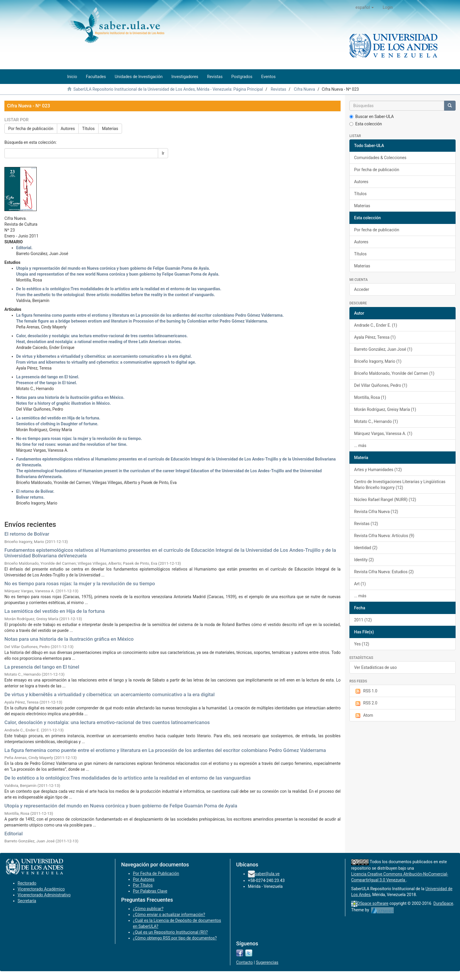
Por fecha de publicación (31, 129)
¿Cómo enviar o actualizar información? (169, 915)
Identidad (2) (366, 548)
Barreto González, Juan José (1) (383, 349)
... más (360, 446)
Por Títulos (143, 885)
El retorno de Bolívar (27, 534)
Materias (110, 129)
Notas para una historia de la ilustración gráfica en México (69, 639)
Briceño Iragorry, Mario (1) (378, 361)
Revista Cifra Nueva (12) (376, 512)
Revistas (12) (366, 524)
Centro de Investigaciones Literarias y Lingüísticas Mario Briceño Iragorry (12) (400, 485)
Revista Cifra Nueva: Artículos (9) (384, 536)
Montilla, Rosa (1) (370, 397)
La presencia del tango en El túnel (42, 667)
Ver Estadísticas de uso (376, 667)
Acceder (362, 289)
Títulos (88, 129)
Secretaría (27, 901)
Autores (68, 129)
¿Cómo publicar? (148, 909)
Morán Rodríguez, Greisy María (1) (385, 409)
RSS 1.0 (366, 691)
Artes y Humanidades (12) (378, 470)
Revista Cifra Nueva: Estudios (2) (384, 572)
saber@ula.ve (267, 874)
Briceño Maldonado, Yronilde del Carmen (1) (394, 373)
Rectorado (27, 883)
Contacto (245, 962)
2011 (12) (363, 620)
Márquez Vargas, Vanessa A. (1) (383, 434)
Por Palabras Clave (150, 891)
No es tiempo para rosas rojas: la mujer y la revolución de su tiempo (80, 583)
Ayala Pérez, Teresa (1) (375, 337)
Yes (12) (362, 644)
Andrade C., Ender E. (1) (376, 325)
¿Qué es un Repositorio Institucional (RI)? (170, 932)
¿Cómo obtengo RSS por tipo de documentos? (175, 938)
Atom (364, 716)
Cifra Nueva (305, 89)
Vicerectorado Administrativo (44, 895)
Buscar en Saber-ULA (372, 117)
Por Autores (144, 879)
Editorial (13, 834)
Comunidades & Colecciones (380, 158)
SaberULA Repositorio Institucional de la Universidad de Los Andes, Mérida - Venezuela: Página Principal (168, 89)
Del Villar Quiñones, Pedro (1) (381, 385)
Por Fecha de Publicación (156, 873)
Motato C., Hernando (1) (376, 421)
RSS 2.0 (366, 703)
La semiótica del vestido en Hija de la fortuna (55, 611)
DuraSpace (443, 903)
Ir (163, 153)
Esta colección (366, 124)
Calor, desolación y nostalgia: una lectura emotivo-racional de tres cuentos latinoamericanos (107, 722)
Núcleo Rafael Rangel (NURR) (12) (385, 500)
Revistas (279, 89)
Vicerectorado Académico (41, 889)
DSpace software (373, 903)
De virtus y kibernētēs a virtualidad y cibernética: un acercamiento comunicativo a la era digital (110, 694)
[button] (365, 7)
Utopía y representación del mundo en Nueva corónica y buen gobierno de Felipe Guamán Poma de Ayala (121, 806)
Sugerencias (267, 962)
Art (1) (360, 584)
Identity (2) (364, 560)
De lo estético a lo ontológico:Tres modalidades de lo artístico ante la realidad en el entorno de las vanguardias (127, 778)
